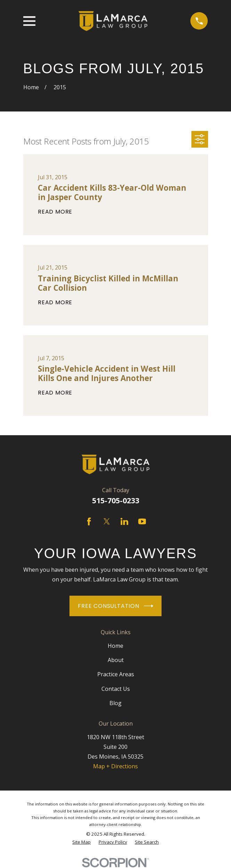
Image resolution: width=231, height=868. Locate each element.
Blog (116, 703)
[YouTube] (142, 521)
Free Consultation (116, 606)
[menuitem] (81, 842)
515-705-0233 (116, 500)
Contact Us (116, 689)
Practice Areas (116, 674)
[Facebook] (89, 521)
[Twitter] (107, 521)
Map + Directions (116, 766)
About (116, 660)
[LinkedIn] (124, 521)
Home (116, 646)
